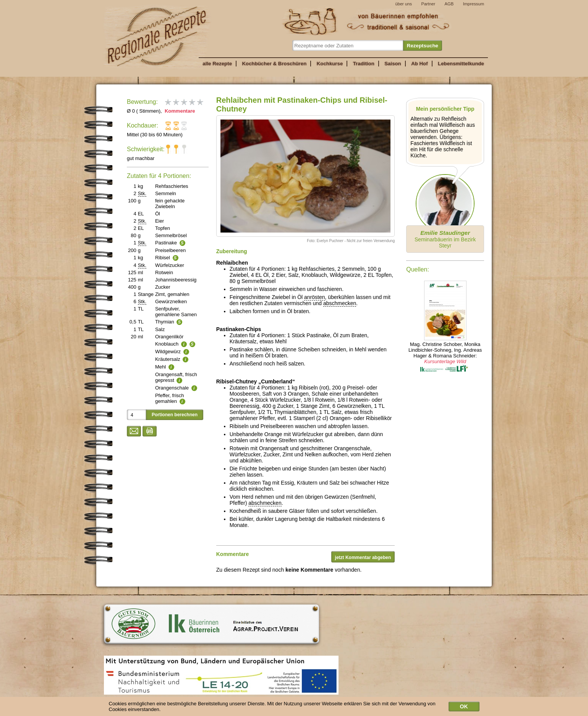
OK (464, 708)
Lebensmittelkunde (461, 64)
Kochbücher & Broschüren (274, 64)
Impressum (474, 4)
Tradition (364, 64)
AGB (449, 4)
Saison (393, 64)
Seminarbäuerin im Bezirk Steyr (445, 239)
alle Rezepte (217, 64)
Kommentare (179, 111)
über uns (403, 4)
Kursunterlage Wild (445, 361)
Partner (428, 4)
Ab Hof (419, 64)
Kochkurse (330, 64)
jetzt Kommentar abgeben (363, 558)
